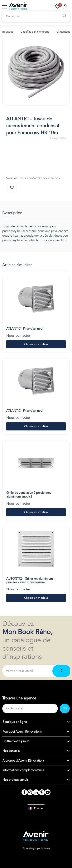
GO (65, 708)
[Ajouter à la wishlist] (12, 188)
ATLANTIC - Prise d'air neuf (25, 329)
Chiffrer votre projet (16, 741)
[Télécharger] (62, 671)
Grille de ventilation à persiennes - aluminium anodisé (30, 495)
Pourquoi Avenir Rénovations (22, 732)
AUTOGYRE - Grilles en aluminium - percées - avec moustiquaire (30, 580)
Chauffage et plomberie (35, 32)
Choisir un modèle (36, 344)
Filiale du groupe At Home (36, 848)
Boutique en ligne (15, 722)
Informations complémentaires (23, 770)
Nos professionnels (15, 780)
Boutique (8, 32)
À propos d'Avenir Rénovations (24, 761)
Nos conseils (11, 751)
